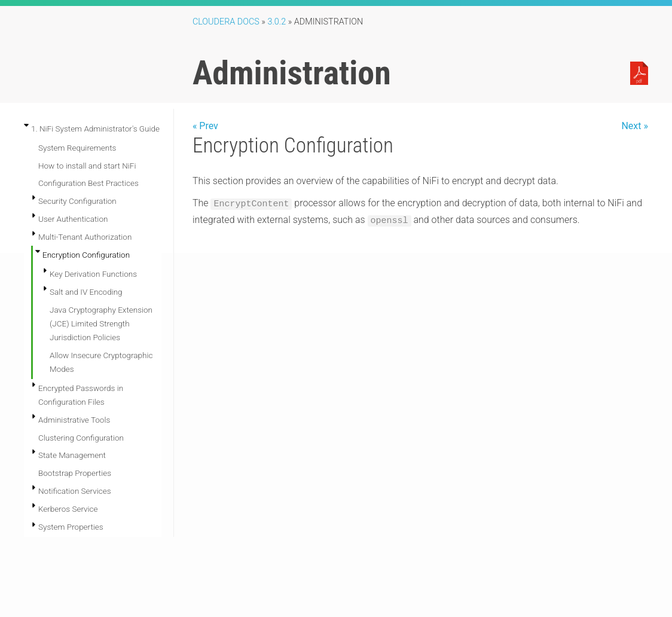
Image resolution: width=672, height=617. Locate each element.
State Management (72, 455)
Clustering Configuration (81, 438)
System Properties (71, 527)
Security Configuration (77, 201)
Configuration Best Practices (88, 183)
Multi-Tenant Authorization (85, 237)
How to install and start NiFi (87, 166)
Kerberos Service (68, 509)
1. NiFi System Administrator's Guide (95, 129)
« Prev (205, 126)
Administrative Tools (74, 420)
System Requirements (77, 148)
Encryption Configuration (86, 255)
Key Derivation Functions (93, 274)
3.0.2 (277, 22)
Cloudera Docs (226, 22)
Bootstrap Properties (75, 473)
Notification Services (75, 491)
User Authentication (73, 219)
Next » (635, 126)
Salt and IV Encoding (86, 292)
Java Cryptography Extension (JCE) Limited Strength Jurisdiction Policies (101, 323)
